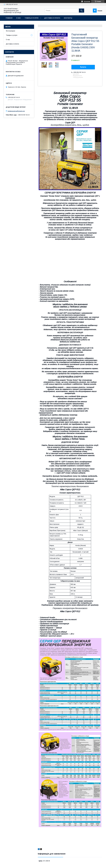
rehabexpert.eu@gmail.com (16, 111)
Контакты (68, 18)
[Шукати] (81, 11)
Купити (83, 67)
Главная (9, 18)
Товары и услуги (31, 18)
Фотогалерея (10, 31)
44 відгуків (87, 1)
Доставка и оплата (52, 18)
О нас (19, 18)
